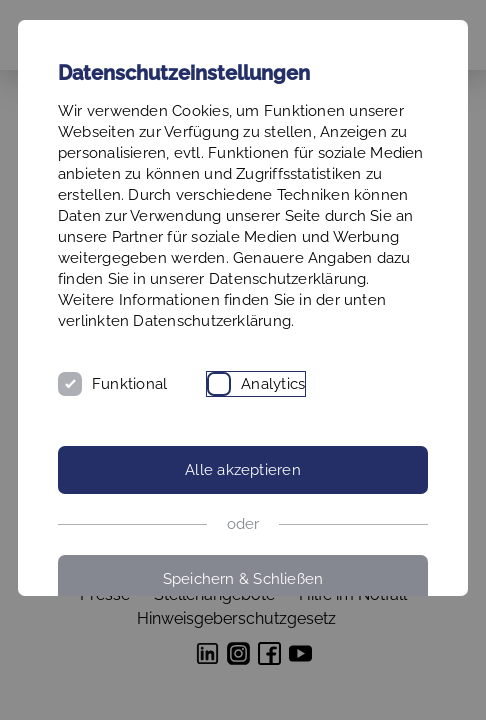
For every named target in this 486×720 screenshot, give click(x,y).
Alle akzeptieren (243, 470)
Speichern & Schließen (243, 579)
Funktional (129, 384)
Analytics (273, 384)
